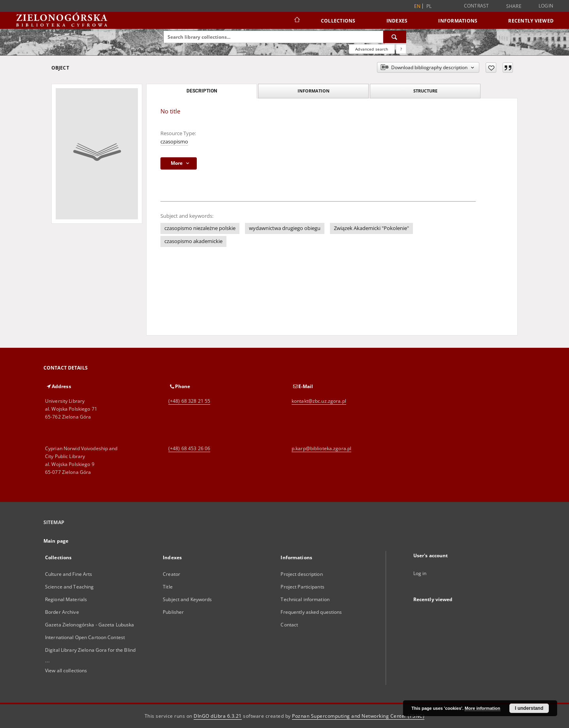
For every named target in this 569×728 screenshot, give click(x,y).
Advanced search (372, 49)
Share (514, 6)
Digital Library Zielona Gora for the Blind (90, 650)
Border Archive (62, 612)
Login (546, 6)
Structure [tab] (425, 91)
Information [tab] (314, 91)
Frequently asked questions (311, 612)
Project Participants (302, 587)
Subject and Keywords (187, 599)
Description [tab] (202, 91)
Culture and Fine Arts (69, 574)
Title (168, 587)
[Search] (395, 37)
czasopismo (174, 142)
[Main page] (297, 21)
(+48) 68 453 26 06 (189, 448)
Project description (301, 574)
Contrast (477, 6)
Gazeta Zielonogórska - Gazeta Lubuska (89, 625)
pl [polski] (429, 6)
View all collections (66, 670)
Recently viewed (531, 21)
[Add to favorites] (491, 68)
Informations (458, 21)
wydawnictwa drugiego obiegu (285, 228)
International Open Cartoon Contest (85, 637)
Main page (56, 541)
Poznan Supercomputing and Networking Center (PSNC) (358, 716)
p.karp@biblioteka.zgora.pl (321, 448)
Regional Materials (66, 599)
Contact (289, 625)
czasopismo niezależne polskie (200, 228)
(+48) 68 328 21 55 (189, 401)
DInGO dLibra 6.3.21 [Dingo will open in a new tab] (218, 716)
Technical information (305, 599)
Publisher (173, 612)
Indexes (397, 21)
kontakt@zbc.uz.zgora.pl (319, 401)
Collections (338, 21)
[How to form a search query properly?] (401, 49)
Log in (420, 573)
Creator (171, 574)
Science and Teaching (69, 587)
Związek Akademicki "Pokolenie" (371, 228)
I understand (529, 708)
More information (482, 708)
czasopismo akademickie (193, 241)
